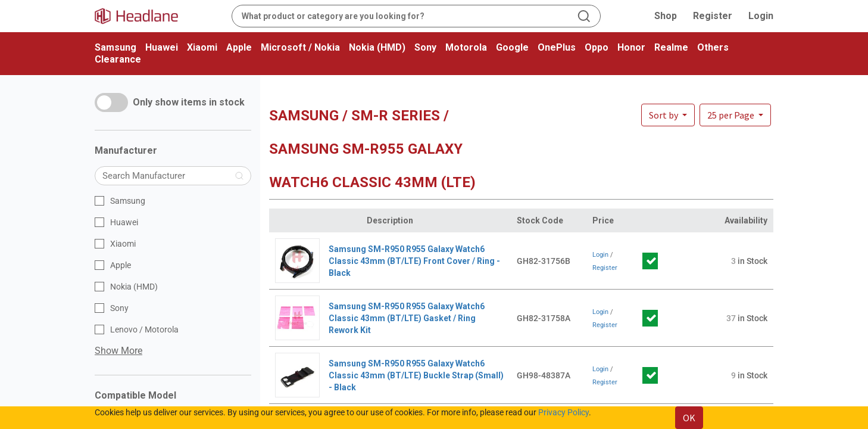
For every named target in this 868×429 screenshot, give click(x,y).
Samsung (115, 47)
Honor (631, 47)
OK (689, 418)
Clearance (118, 59)
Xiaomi (202, 47)
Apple (239, 47)
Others (713, 47)
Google (512, 47)
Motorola (466, 47)
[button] (735, 115)
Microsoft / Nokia (300, 47)
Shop (666, 16)
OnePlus (557, 47)
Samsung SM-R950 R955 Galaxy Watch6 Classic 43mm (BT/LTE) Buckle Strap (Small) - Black (416, 375)
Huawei (162, 47)
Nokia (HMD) (377, 47)
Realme (671, 47)
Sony (425, 47)
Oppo (597, 47)
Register (713, 16)
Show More (118, 351)
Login (761, 16)
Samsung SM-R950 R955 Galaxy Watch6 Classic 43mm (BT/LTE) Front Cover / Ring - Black (414, 261)
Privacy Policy (563, 412)
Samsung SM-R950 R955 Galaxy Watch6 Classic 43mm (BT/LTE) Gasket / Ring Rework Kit (407, 318)
